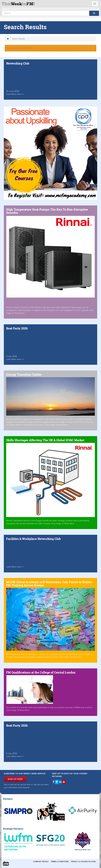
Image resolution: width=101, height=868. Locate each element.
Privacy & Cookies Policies (83, 862)
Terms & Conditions (60, 862)
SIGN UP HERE (15, 779)
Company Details (41, 862)
